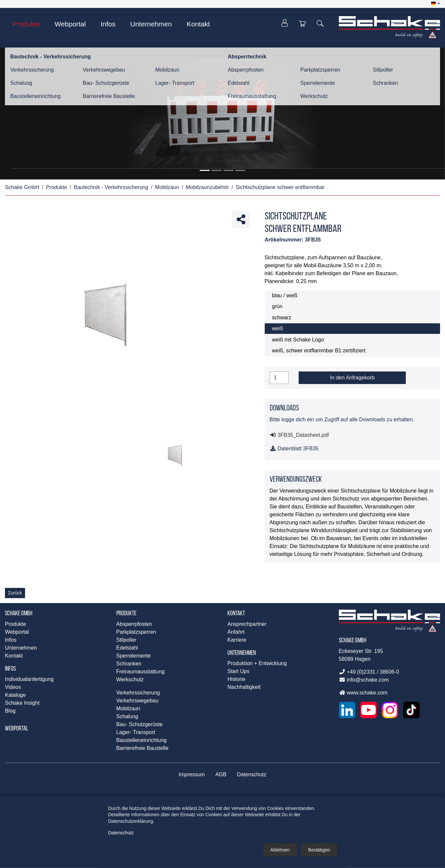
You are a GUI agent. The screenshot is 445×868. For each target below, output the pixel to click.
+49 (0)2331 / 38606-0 (369, 672)
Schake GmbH (19, 614)
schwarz (282, 318)
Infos (10, 669)
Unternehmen (242, 653)
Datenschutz (121, 832)
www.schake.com (363, 693)
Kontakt (236, 614)
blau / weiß (285, 295)
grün (277, 306)
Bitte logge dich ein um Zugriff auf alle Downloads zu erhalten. (342, 419)
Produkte (126, 614)
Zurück (15, 593)
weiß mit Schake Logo (298, 340)
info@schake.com (364, 680)
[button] (435, 4)
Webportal (17, 729)
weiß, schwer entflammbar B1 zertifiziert (319, 351)
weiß (278, 328)
